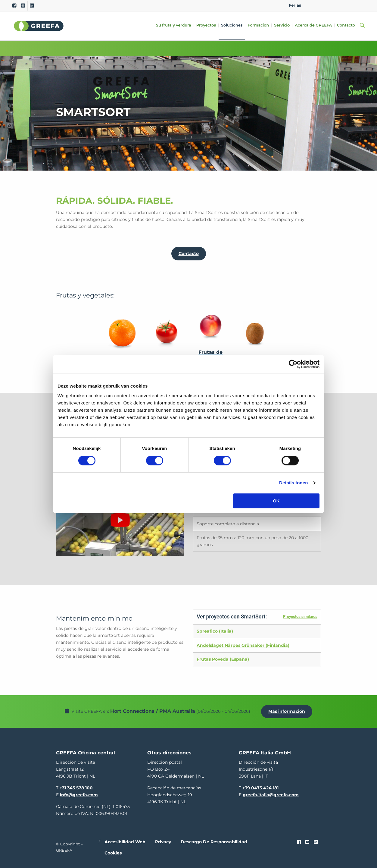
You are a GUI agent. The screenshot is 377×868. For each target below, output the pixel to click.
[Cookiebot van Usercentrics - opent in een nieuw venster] (293, 364)
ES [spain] (341, 5)
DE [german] (331, 5)
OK (276, 501)
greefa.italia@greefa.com (271, 795)
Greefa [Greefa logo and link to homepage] (39, 26)
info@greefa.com (79, 795)
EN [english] (312, 5)
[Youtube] (23, 6)
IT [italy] (350, 5)
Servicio (282, 25)
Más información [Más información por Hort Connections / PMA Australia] (287, 711)
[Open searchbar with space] (361, 26)
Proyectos (206, 25)
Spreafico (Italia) (215, 631)
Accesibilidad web (125, 842)
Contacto (346, 25)
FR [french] (360, 5)
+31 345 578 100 (76, 788)
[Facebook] (14, 6)
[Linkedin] (32, 6)
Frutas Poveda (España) (223, 659)
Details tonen (293, 483)
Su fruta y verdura (174, 25)
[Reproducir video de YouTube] (120, 520)
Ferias (295, 5)
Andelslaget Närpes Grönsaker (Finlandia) (243, 645)
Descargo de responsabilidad (214, 842)
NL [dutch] (321, 5)
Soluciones (232, 25)
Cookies (113, 853)
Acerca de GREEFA (313, 25)
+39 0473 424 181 (260, 788)
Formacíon (258, 25)
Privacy (163, 842)
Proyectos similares (300, 616)
